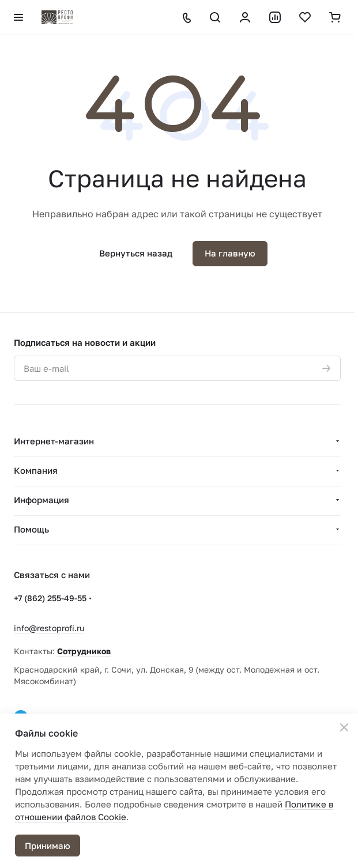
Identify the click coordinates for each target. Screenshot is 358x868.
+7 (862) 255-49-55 (50, 598)
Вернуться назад (136, 253)
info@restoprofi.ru (49, 628)
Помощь (31, 529)
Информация (42, 500)
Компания (36, 470)
